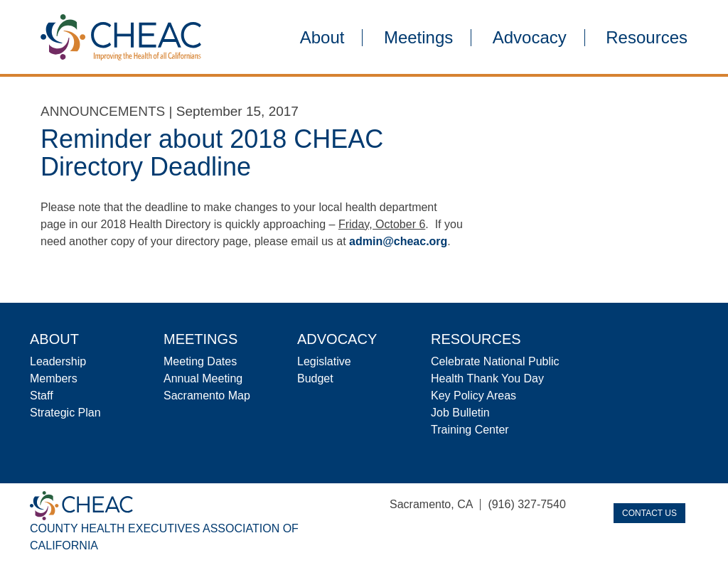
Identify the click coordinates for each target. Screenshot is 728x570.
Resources (647, 38)
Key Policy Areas (473, 396)
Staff (42, 396)
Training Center (470, 430)
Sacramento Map (207, 396)
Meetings (418, 38)
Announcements (103, 111)
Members (54, 378)
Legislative (324, 361)
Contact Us (649, 513)
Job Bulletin (460, 413)
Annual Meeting (203, 378)
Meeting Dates (200, 361)
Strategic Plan (65, 413)
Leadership (58, 361)
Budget (315, 378)
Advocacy (530, 38)
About (322, 38)
